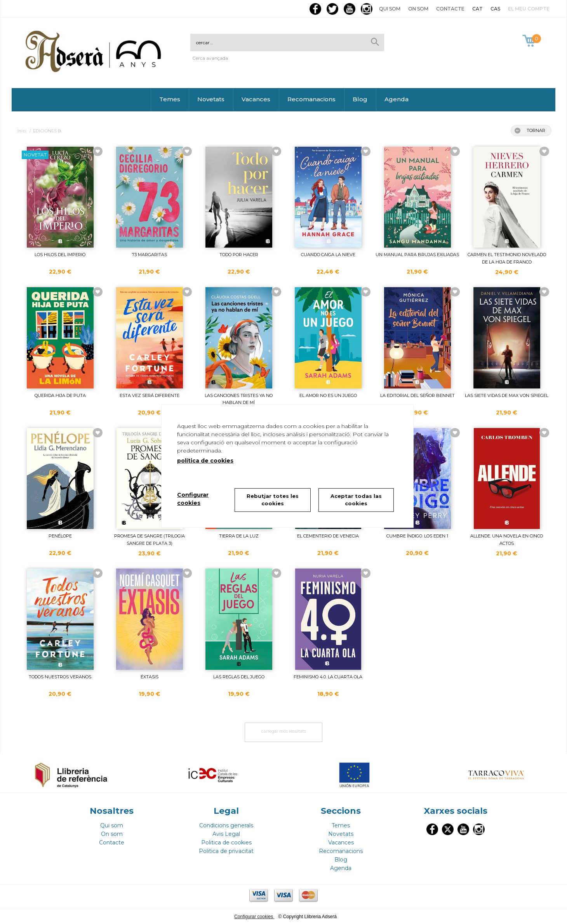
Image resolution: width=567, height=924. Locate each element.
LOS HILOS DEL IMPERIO (60, 255)
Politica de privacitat (226, 851)
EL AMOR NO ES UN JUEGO (328, 395)
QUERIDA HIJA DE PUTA (60, 395)
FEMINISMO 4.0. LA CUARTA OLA (328, 677)
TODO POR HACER (239, 255)
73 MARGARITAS (150, 255)
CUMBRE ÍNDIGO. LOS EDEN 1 (417, 536)
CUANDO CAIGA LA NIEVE (328, 255)
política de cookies (205, 461)
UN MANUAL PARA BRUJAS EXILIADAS (417, 255)
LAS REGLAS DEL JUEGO (239, 677)
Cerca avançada (210, 58)
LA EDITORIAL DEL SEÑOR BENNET (417, 395)
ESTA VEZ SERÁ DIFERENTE (150, 395)
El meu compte (529, 9)
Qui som (390, 9)
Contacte (450, 9)
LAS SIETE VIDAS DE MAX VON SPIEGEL (507, 395)
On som (418, 9)
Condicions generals (226, 825)
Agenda (397, 99)
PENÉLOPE (60, 536)
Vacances (256, 99)
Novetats (211, 99)
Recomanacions (311, 99)
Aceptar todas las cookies (356, 500)
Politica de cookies (226, 843)
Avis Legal (226, 834)
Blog (360, 99)
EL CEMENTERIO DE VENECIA (328, 536)
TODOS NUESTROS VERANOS (60, 677)
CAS (495, 9)
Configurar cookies (254, 917)
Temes (170, 99)
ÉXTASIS (150, 677)
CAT (477, 9)
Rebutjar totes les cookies (273, 500)
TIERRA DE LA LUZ (239, 536)
